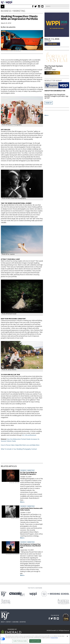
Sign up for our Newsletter (55, 91)
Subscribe (15, 622)
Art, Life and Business (29, 435)
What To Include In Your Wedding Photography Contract (19, 449)
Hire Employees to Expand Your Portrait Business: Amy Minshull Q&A (30, 546)
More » (47, 115)
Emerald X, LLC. (55, 631)
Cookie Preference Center (20, 641)
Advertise (23, 622)
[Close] (67, 636)
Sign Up (49, 103)
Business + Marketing (13, 11)
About (3, 622)
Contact (9, 622)
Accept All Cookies (35, 641)
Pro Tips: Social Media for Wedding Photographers (29, 473)
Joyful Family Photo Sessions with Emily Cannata (31, 509)
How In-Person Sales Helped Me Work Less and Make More (20, 445)
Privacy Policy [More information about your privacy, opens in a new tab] (54, 638)
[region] (35, 639)
